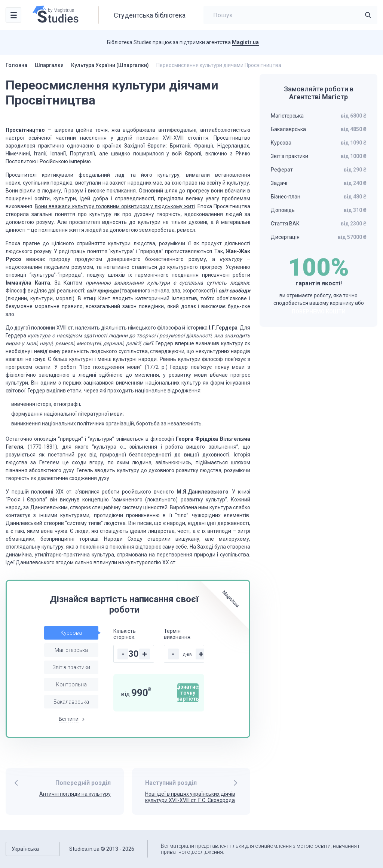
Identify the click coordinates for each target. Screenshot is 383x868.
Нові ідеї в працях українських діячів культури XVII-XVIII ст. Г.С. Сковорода (190, 797)
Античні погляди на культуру (75, 794)
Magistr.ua (245, 42)
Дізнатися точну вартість (188, 693)
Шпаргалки (49, 65)
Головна (16, 65)
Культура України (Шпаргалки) (110, 65)
